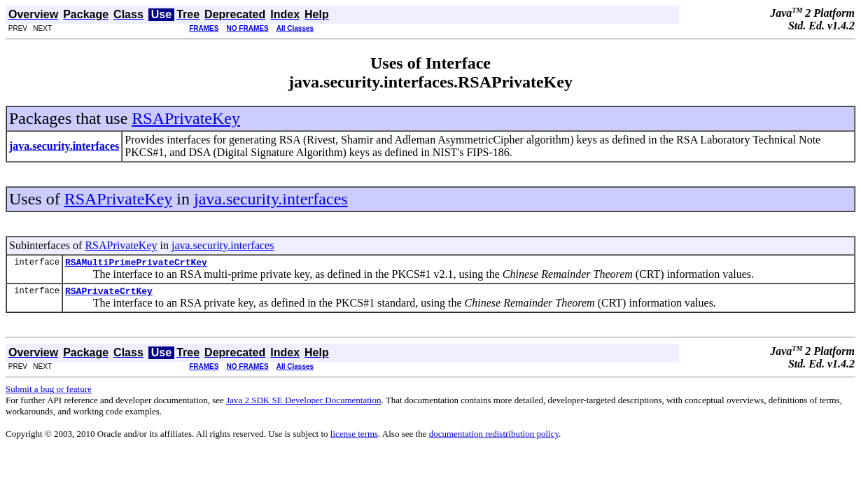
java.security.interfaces (271, 199)
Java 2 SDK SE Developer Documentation (303, 404)
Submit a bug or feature (49, 393)
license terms (354, 438)
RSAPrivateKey (186, 118)
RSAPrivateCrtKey (109, 295)
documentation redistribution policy (494, 438)
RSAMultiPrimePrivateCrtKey (136, 264)
